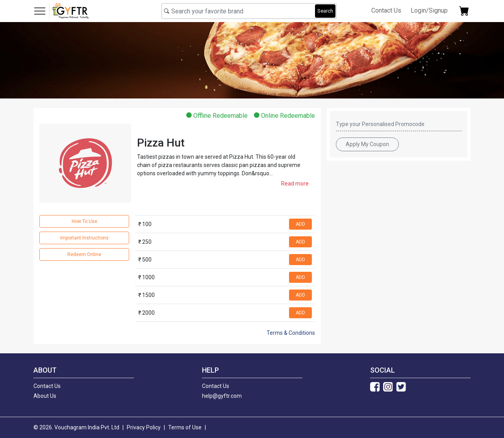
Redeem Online (84, 254)
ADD (300, 224)
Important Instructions (84, 238)
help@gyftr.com (222, 396)
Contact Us (386, 10)
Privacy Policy (144, 427)
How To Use (84, 221)
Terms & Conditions (291, 333)
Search (325, 11)
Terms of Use (185, 427)
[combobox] (249, 11)
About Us (45, 396)
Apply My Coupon (367, 144)
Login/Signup (429, 10)
